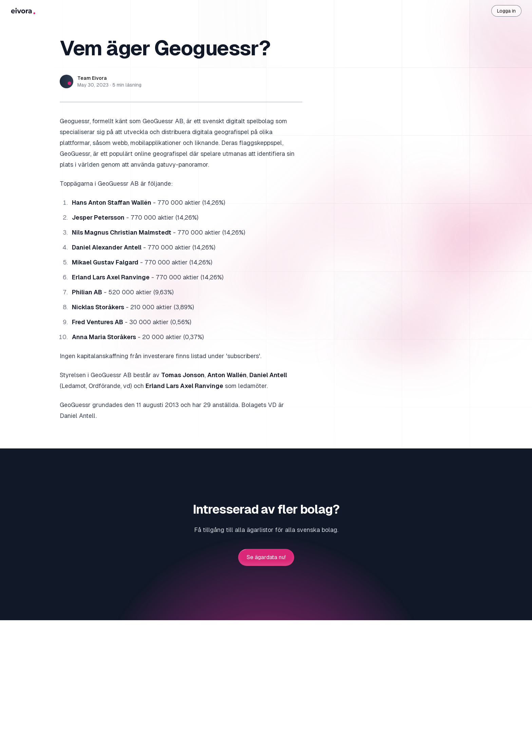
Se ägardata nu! (266, 557)
